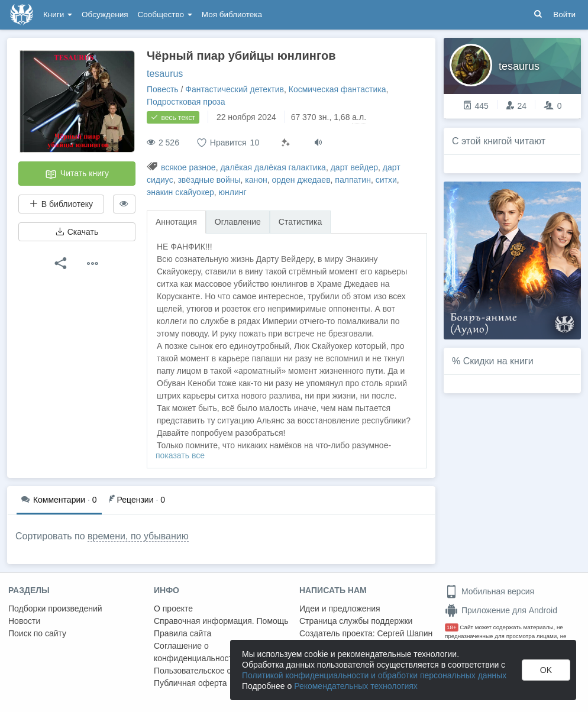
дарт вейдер (354, 167)
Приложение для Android (501, 610)
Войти (564, 14)
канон (256, 180)
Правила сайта (182, 633)
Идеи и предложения (340, 609)
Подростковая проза (186, 102)
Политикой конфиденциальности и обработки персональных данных (374, 675)
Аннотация (176, 222)
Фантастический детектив (235, 89)
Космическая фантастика (337, 89)
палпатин (353, 180)
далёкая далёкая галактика (273, 167)
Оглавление (238, 222)
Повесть (163, 89)
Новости (24, 621)
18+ (452, 627)
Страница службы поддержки (356, 621)
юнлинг (233, 192)
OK (546, 670)
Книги (58, 14)
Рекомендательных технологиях (356, 686)
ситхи (386, 180)
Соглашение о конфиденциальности (196, 652)
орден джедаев (301, 180)
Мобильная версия (490, 591)
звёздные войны (209, 180)
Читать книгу (77, 174)
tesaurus (165, 74)
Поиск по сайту (37, 633)
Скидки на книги (498, 361)
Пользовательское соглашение (214, 671)
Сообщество (165, 14)
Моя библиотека (232, 14)
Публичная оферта (190, 683)
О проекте (173, 609)
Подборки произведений (55, 609)
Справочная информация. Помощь (221, 621)
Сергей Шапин (405, 633)
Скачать (77, 232)
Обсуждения (105, 14)
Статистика (301, 222)
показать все (180, 455)
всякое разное (188, 167)
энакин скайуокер (180, 192)
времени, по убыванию (138, 536)
